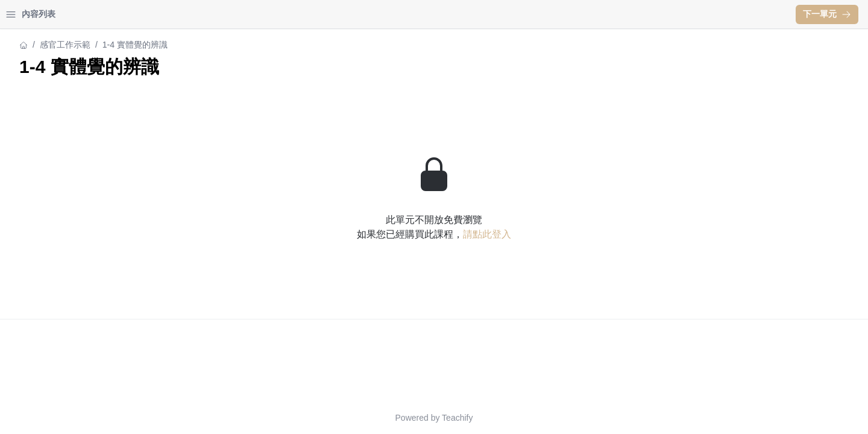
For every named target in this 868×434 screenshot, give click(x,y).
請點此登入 (593, 234)
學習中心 (75, 14)
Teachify (563, 418)
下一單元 (827, 14)
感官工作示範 (35, 45)
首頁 (25, 14)
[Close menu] (196, 14)
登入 (124, 14)
